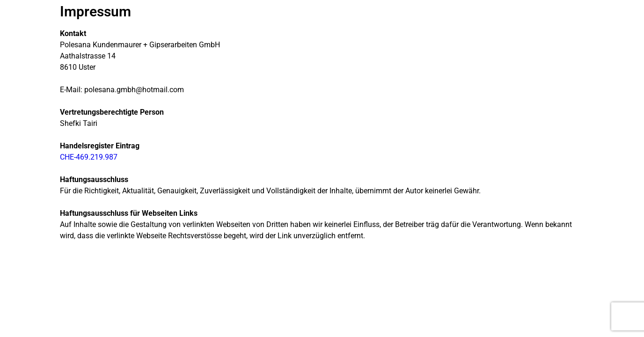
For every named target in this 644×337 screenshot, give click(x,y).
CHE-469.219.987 (89, 157)
